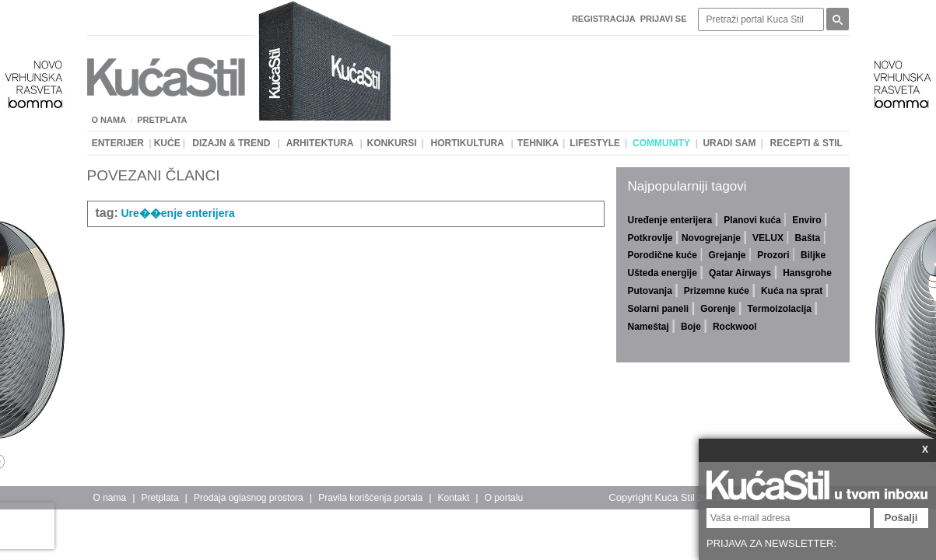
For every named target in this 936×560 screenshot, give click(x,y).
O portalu (504, 498)
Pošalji (901, 518)
